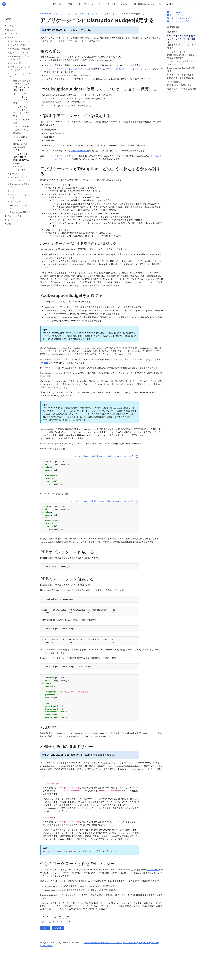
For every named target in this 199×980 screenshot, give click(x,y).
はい (45, 928)
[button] (145, 4)
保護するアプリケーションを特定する (181, 47)
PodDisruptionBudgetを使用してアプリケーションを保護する (181, 39)
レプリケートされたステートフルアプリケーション (127, 69)
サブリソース (153, 870)
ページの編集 (174, 12)
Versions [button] (125, 4)
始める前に (172, 32)
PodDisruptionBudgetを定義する (181, 69)
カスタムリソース (54, 873)
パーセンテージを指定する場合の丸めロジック (181, 63)
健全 (46, 363)
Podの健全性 (174, 82)
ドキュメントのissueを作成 (181, 18)
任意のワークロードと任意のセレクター (181, 90)
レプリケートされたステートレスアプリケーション (68, 69)
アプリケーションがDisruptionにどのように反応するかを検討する (181, 55)
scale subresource (79, 151)
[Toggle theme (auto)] (161, 4)
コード (103, 285)
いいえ (58, 928)
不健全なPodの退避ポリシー (180, 85)
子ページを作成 (175, 15)
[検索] (181, 4)
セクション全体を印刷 (178, 21)
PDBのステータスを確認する (180, 78)
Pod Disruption (51, 75)
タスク (69, 14)
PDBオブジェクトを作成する (180, 75)
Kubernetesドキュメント (52, 14)
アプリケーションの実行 (86, 14)
